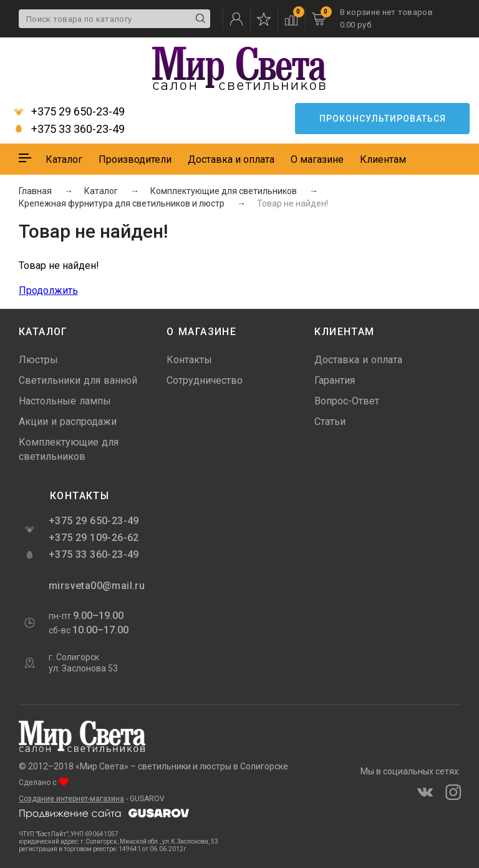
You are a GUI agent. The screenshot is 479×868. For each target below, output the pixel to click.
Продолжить (48, 290)
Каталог (64, 159)
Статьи (330, 422)
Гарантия (335, 380)
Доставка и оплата (231, 159)
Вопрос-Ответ (347, 401)
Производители (135, 159)
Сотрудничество (205, 380)
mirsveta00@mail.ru (95, 586)
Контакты (189, 360)
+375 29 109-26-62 (94, 538)
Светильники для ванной (78, 380)
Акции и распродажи (68, 422)
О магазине (317, 159)
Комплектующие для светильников (69, 449)
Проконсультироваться (383, 119)
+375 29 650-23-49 (69, 112)
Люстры (38, 360)
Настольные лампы (65, 401)
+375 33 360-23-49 (69, 129)
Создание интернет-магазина (71, 799)
